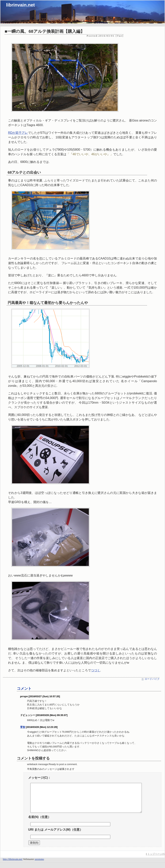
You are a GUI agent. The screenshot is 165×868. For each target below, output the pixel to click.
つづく (96, 670)
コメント (24, 689)
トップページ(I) (156, 860)
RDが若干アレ (18, 133)
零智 (23, 727)
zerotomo (39, 865)
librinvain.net (20, 5)
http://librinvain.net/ (13, 865)
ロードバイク (152, 679)
